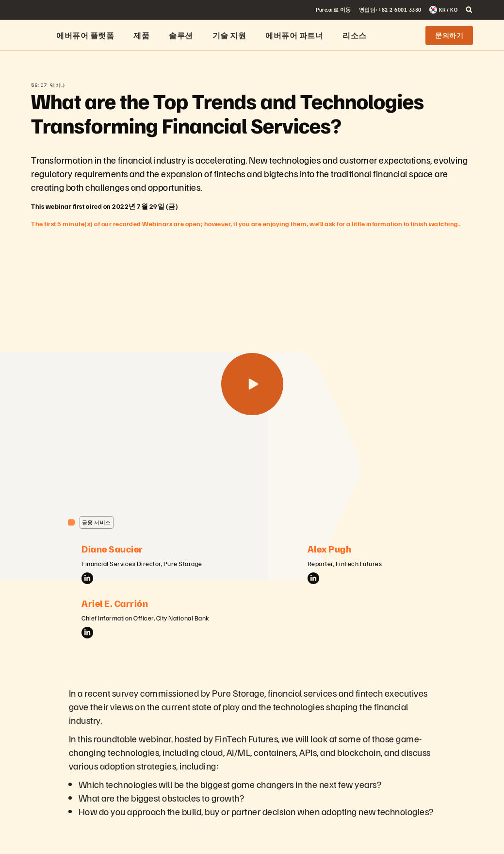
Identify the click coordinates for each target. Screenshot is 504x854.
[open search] (469, 10)
